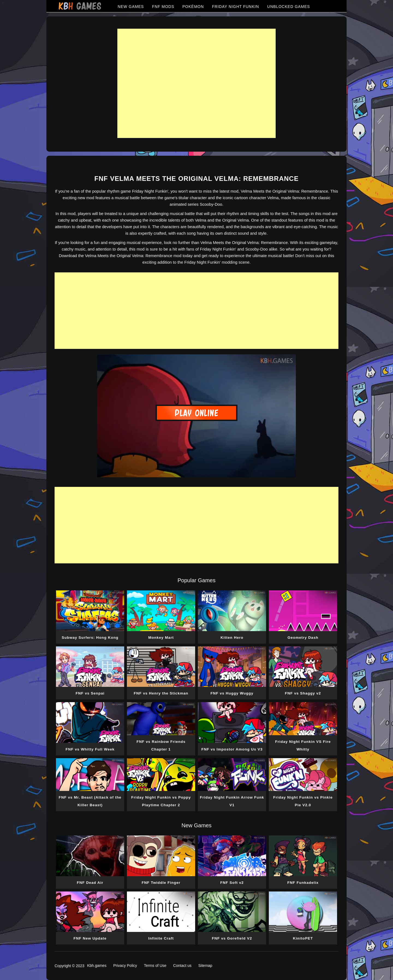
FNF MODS (163, 7)
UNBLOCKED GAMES (289, 7)
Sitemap (205, 966)
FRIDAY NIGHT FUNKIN (236, 7)
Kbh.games (97, 966)
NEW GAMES (131, 7)
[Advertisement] (196, 83)
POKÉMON (193, 7)
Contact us (182, 966)
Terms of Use (155, 966)
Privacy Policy (125, 966)
